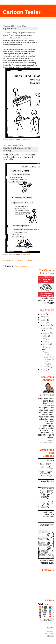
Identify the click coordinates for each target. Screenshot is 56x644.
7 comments (26, 139)
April (46, 341)
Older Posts (32, 261)
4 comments (26, 254)
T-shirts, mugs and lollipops (50, 634)
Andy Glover (48, 395)
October (47, 325)
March (46, 344)
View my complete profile (47, 441)
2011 (43, 323)
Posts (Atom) (21, 266)
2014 (43, 314)
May (45, 339)
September (48, 328)
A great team (10, 28)
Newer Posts (8, 261)
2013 (43, 317)
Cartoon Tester (22, 12)
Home (20, 261)
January (47, 367)
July (45, 336)
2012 (43, 320)
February (47, 347)
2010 (43, 369)
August (47, 333)
